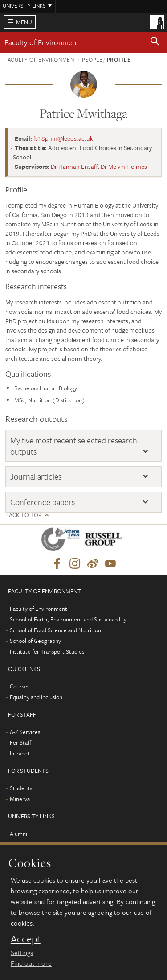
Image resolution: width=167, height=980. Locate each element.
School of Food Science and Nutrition (55, 630)
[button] (155, 42)
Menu (24, 22)
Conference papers (43, 502)
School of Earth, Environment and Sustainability (68, 619)
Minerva (20, 799)
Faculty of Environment (42, 42)
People (92, 59)
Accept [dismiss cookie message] (26, 939)
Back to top (23, 515)
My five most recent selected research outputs (74, 446)
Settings (22, 952)
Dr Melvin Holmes (124, 166)
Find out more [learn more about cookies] (31, 963)
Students (21, 788)
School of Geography (35, 641)
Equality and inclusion (36, 697)
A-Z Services (25, 732)
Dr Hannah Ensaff (74, 166)
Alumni (18, 834)
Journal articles (36, 476)
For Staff (20, 742)
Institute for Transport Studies (47, 651)
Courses (20, 686)
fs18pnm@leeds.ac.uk (63, 138)
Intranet (20, 753)
